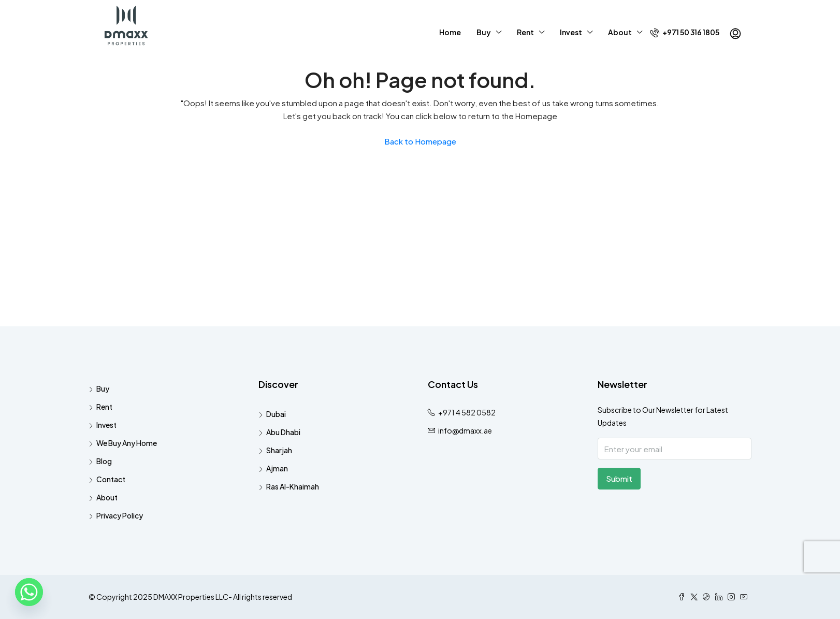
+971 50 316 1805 (685, 32)
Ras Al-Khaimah (293, 486)
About (620, 32)
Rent (525, 32)
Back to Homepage (420, 141)
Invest (571, 32)
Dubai (276, 414)
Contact (111, 479)
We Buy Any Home (127, 443)
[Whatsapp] (29, 592)
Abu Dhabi (283, 432)
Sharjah (279, 450)
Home (450, 32)
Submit (619, 478)
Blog (104, 461)
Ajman (277, 468)
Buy (484, 32)
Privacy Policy (120, 515)
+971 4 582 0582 (467, 412)
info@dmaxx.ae (465, 430)
